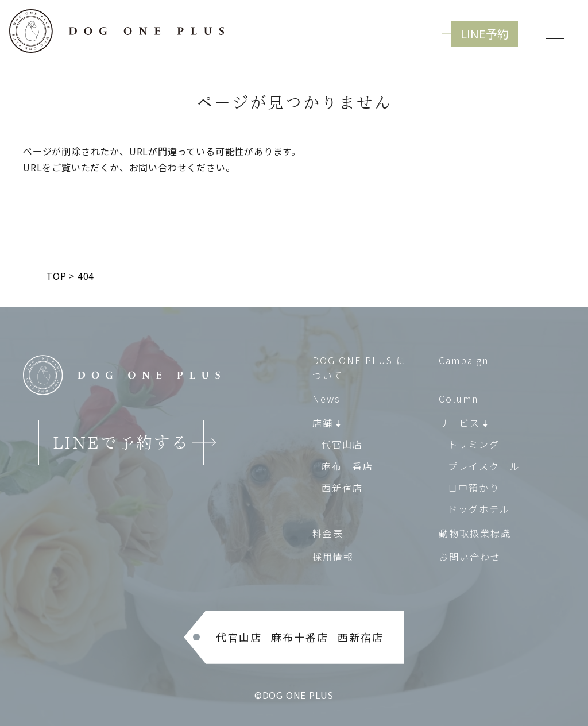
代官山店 (342, 444)
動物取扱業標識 (475, 533)
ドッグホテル (479, 509)
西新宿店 (342, 487)
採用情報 (333, 557)
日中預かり (474, 487)
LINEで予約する (121, 442)
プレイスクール (484, 466)
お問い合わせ (470, 557)
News (326, 399)
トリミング (474, 444)
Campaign (464, 360)
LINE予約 (485, 34)
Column (459, 399)
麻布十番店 (347, 466)
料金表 (328, 533)
